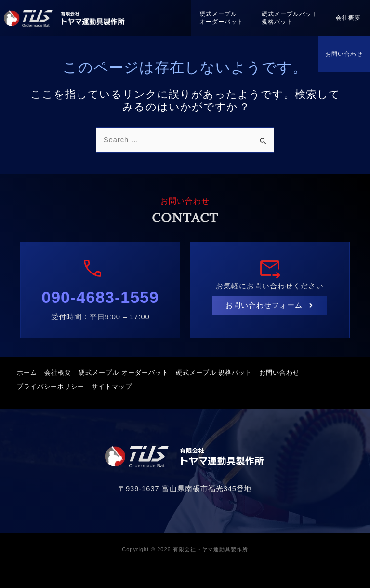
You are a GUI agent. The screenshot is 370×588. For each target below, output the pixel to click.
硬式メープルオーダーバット (218, 18)
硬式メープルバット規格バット (288, 18)
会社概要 (348, 18)
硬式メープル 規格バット (224, 373)
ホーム (29, 373)
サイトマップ (117, 385)
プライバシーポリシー (53, 385)
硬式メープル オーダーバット (131, 373)
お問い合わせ (344, 54)
